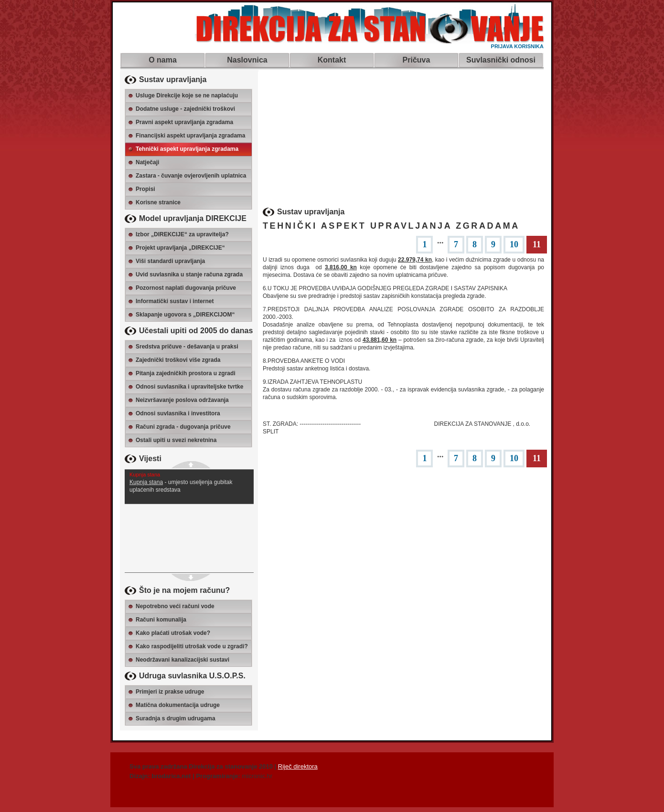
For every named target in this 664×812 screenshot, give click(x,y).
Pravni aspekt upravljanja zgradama (184, 122)
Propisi (145, 189)
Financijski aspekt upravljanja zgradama (190, 136)
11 (537, 244)
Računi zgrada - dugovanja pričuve (183, 427)
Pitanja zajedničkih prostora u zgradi (186, 373)
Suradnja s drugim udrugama (176, 718)
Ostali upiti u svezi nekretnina (176, 440)
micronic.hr (257, 776)
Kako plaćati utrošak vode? (173, 633)
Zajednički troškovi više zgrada (178, 360)
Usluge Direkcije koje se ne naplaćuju (187, 95)
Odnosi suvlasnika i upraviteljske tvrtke (189, 387)
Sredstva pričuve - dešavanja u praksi (187, 347)
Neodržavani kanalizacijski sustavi (182, 660)
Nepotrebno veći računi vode (175, 606)
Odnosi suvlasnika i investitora (178, 413)
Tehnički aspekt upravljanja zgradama (187, 149)
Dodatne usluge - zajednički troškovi (185, 109)
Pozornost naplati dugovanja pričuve (186, 288)
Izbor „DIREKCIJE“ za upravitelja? (182, 234)
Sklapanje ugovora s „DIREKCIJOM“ (185, 315)
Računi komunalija (161, 620)
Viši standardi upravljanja (170, 261)
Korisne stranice (158, 202)
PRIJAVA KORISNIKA (517, 46)
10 (514, 244)
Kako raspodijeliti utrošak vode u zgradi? (192, 646)
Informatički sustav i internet (175, 301)
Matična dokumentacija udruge (178, 705)
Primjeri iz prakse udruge (170, 692)
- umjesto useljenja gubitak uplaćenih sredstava (189, 481)
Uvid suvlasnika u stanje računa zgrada (189, 274)
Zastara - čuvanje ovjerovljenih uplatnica (191, 176)
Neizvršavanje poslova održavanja (182, 400)
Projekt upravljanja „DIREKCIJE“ (180, 248)
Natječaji (147, 162)
